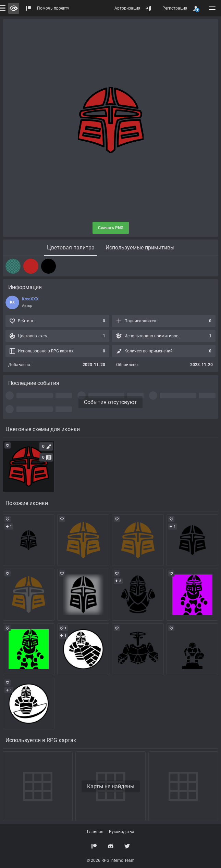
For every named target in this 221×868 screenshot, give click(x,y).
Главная (95, 832)
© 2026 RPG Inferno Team (111, 860)
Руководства (122, 832)
